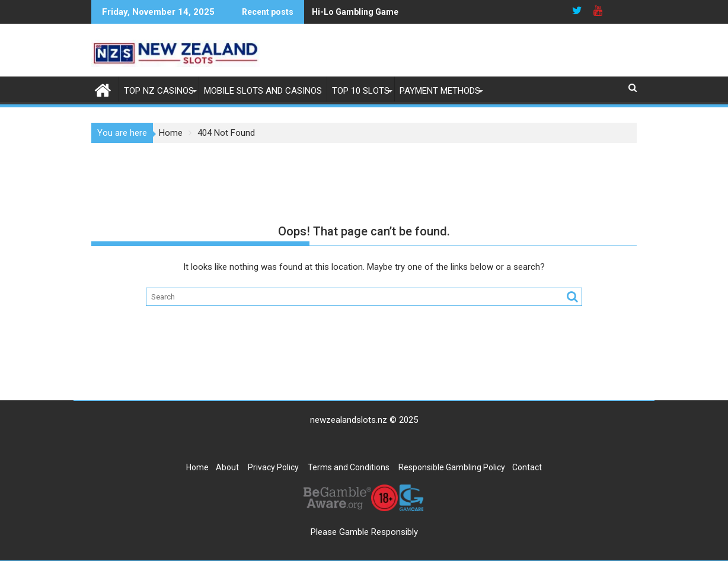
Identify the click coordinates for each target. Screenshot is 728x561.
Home (197, 467)
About (227, 467)
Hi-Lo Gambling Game (355, 12)
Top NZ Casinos (159, 91)
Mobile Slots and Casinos (263, 91)
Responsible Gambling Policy (452, 467)
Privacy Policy (273, 467)
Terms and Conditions (349, 467)
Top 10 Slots (361, 91)
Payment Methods (440, 91)
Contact (527, 467)
